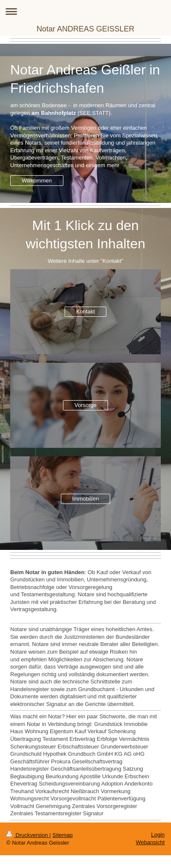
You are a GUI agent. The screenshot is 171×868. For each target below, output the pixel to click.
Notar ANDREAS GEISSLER (85, 29)
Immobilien (86, 499)
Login (158, 835)
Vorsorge (85, 405)
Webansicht (150, 842)
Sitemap (63, 835)
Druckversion (28, 835)
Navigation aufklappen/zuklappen (85, 11)
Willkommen (37, 181)
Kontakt (85, 312)
